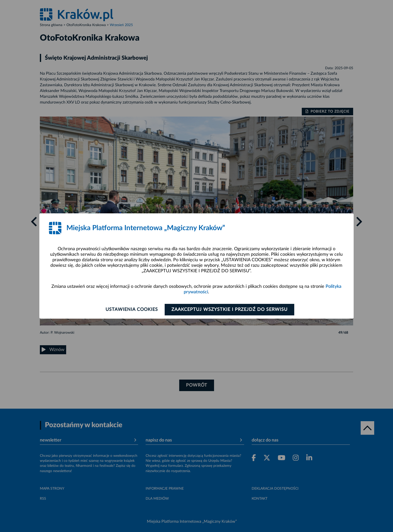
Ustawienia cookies (132, 310)
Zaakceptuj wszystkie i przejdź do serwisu (229, 310)
